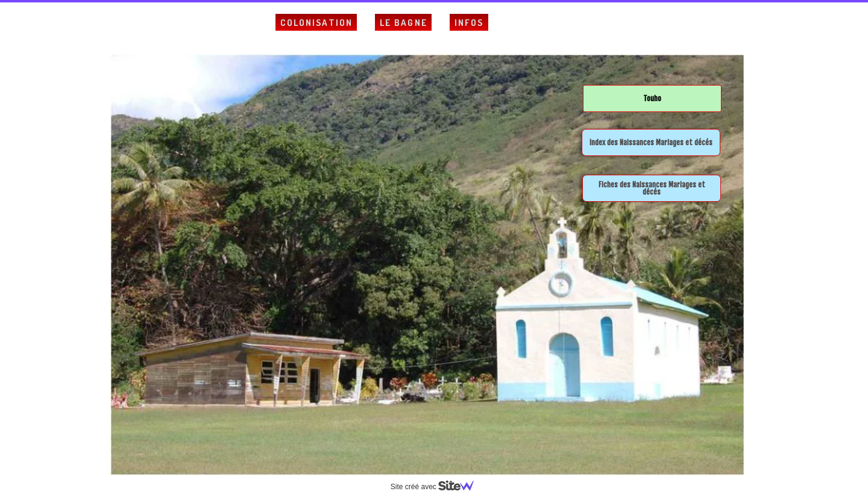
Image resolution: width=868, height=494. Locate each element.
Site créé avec (437, 487)
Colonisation (316, 23)
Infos (469, 23)
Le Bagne (404, 23)
